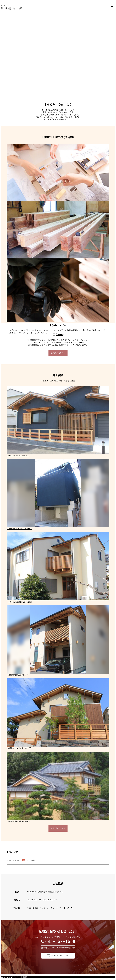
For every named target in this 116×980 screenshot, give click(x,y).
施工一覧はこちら (58, 828)
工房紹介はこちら (58, 353)
